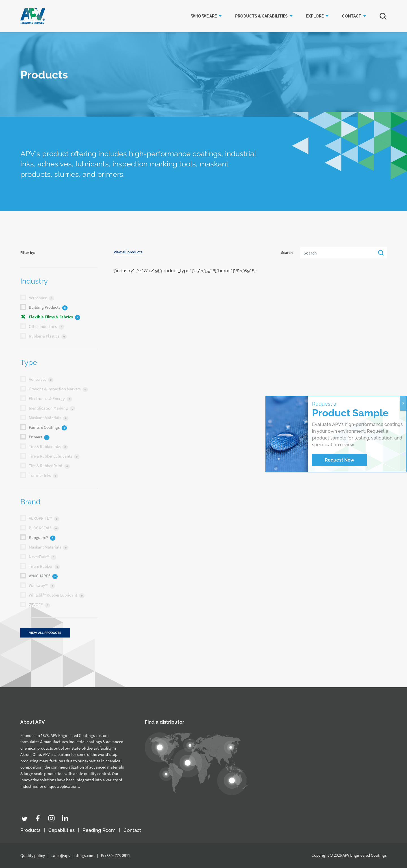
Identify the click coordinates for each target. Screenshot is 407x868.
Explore (315, 16)
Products (30, 830)
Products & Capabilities (261, 16)
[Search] (343, 256)
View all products (128, 255)
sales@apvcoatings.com (73, 855)
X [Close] (403, 403)
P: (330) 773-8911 (115, 855)
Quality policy (33, 855)
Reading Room (99, 830)
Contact (352, 16)
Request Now (339, 460)
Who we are (204, 16)
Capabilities (61, 830)
